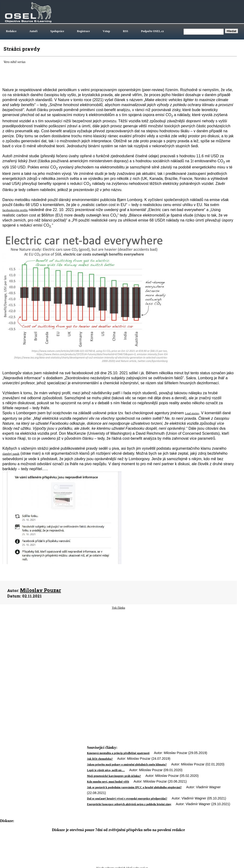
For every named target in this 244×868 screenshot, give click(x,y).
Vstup (106, 31)
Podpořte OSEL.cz (152, 31)
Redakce (11, 31)
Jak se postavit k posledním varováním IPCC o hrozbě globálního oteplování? (134, 787)
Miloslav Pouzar (41, 590)
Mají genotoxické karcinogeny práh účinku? (114, 776)
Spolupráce (57, 31)
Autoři (33, 31)
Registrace (83, 31)
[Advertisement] (118, 648)
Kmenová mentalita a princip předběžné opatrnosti (118, 753)
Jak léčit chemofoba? (100, 759)
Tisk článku (118, 608)
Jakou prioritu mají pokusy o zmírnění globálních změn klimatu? (127, 764)
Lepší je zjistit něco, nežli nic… (106, 770)
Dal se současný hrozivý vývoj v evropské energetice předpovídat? (127, 799)
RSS (126, 31)
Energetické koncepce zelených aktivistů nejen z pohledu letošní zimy (129, 804)
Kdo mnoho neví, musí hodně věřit (108, 782)
